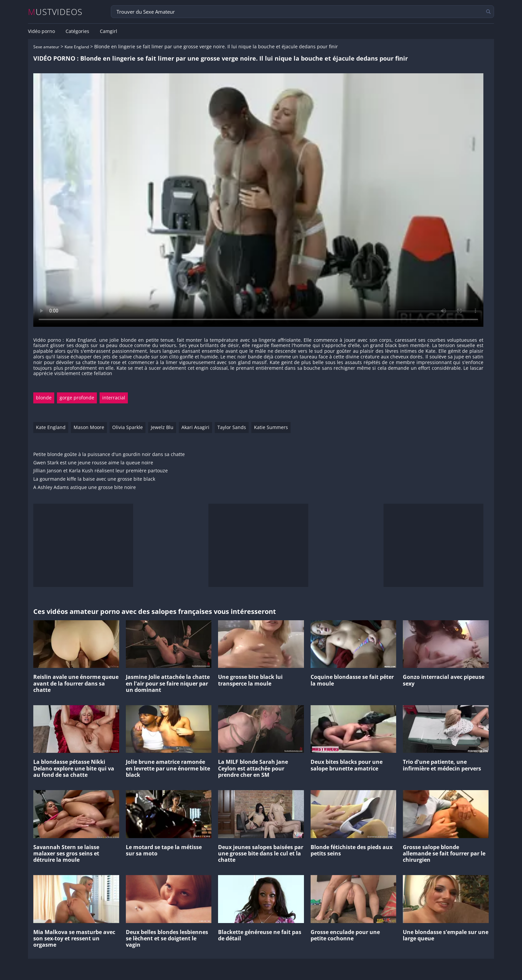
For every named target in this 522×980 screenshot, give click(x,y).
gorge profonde (77, 398)
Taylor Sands (232, 427)
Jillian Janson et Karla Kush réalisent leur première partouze (101, 471)
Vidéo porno (41, 31)
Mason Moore (89, 427)
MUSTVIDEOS (55, 12)
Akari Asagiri (195, 427)
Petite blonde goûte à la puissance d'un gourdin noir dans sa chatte (109, 455)
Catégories (77, 31)
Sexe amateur (46, 47)
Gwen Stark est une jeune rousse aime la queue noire (93, 463)
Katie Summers (271, 427)
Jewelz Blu (162, 427)
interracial (114, 398)
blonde (44, 398)
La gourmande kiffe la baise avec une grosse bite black (94, 479)
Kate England (77, 47)
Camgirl (109, 31)
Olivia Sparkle (128, 427)
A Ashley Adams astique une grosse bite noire (85, 488)
